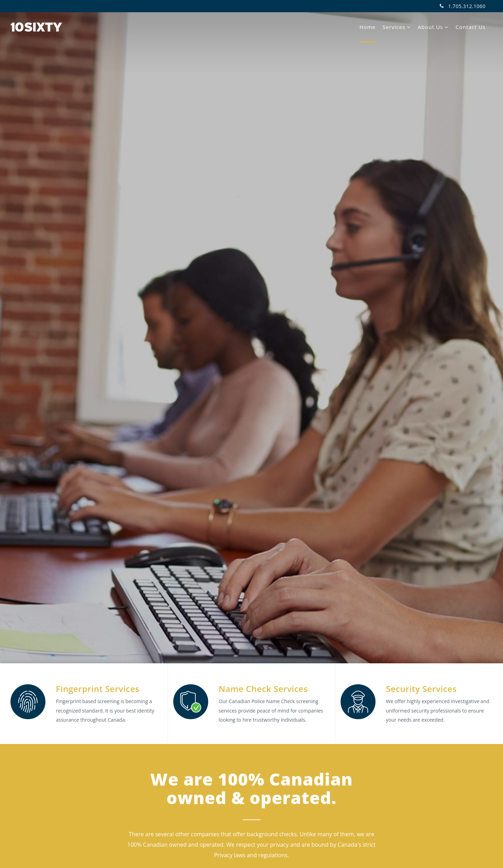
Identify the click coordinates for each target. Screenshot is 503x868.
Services (397, 27)
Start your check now (251, 394)
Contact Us (471, 27)
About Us (433, 27)
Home (367, 27)
